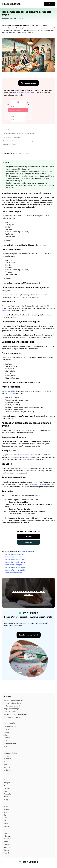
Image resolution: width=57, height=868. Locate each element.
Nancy (6, 800)
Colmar (6, 756)
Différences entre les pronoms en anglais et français (19, 133)
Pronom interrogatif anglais (15, 562)
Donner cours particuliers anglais (15, 714)
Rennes (6, 826)
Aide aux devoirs (10, 712)
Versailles (7, 853)
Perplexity (28, 542)
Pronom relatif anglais (13, 557)
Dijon (5, 764)
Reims (6, 823)
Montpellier (8, 794)
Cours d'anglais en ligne (12, 703)
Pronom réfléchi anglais (14, 565)
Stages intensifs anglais (12, 709)
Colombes (7, 759)
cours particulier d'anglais (24, 93)
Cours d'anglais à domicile (13, 700)
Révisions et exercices (10, 144)
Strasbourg (7, 839)
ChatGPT (28, 536)
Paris (5, 818)
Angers (6, 732)
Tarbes (6, 842)
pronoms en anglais (26, 552)
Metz (5, 791)
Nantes (6, 806)
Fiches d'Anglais (23, 153)
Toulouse (7, 847)
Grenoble (7, 767)
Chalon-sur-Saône (10, 753)
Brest (5, 741)
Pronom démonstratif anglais (16, 567)
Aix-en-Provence (10, 726)
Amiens (6, 729)
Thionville (7, 844)
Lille (5, 780)
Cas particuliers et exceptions (12, 137)
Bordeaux (7, 738)
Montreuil (7, 797)
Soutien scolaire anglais (12, 706)
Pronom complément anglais (16, 559)
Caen (5, 746)
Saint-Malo (7, 836)
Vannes (6, 850)
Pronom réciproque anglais (15, 570)
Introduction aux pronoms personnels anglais (17, 130)
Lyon (5, 785)
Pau (5, 821)
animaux (5, 311)
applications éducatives (36, 484)
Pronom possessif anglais (14, 554)
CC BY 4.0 (22, 19)
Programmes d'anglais (12, 717)
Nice (5, 812)
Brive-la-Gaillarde (10, 743)
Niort (5, 815)
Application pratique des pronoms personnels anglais (19, 141)
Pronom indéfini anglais (14, 573)
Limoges (7, 783)
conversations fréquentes (28, 455)
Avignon (6, 735)
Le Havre (7, 770)
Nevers (6, 809)
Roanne (6, 833)
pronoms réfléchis (11, 391)
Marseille (7, 788)
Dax (5, 762)
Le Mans (6, 773)
